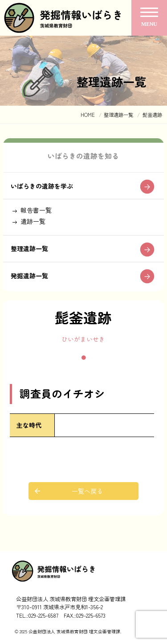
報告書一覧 (36, 210)
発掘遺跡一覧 (29, 276)
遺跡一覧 (33, 221)
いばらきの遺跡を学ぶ (42, 186)
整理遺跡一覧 (29, 248)
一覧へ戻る (87, 491)
